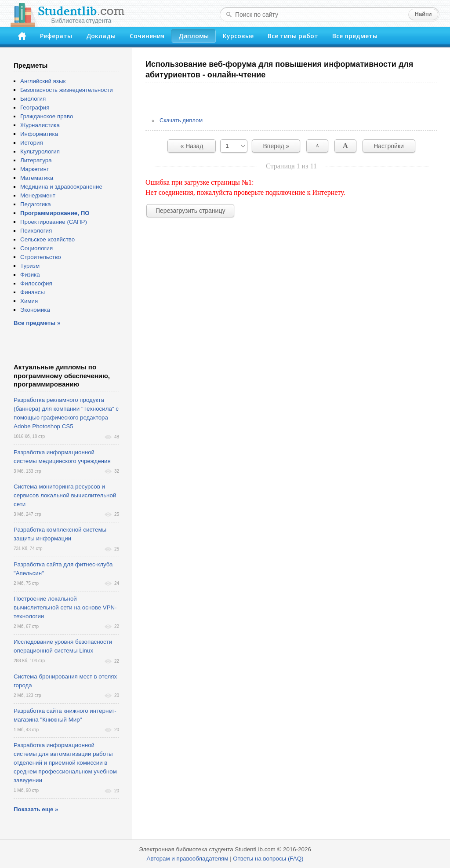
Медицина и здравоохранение (61, 187)
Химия (29, 301)
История (32, 143)
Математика (37, 178)
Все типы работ (293, 36)
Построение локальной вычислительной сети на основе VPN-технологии (65, 607)
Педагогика (36, 204)
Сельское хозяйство (47, 239)
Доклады (101, 36)
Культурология (40, 151)
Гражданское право (47, 116)
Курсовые (238, 36)
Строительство (41, 257)
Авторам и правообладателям (188, 859)
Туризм (30, 266)
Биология (33, 99)
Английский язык (43, 81)
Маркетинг (34, 169)
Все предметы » (37, 323)
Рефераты (56, 36)
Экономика (35, 310)
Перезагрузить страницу (190, 211)
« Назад (192, 146)
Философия (36, 283)
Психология (36, 231)
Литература (36, 160)
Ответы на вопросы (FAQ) (268, 859)
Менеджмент (38, 195)
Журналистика (40, 125)
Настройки (389, 146)
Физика (30, 275)
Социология (36, 248)
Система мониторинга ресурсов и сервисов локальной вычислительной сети (65, 495)
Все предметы (355, 36)
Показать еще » (36, 809)
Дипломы (194, 36)
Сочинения (147, 36)
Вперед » (276, 146)
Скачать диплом (181, 120)
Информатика (39, 134)
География (35, 108)
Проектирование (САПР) (54, 222)
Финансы (33, 292)
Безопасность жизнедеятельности (67, 90)
